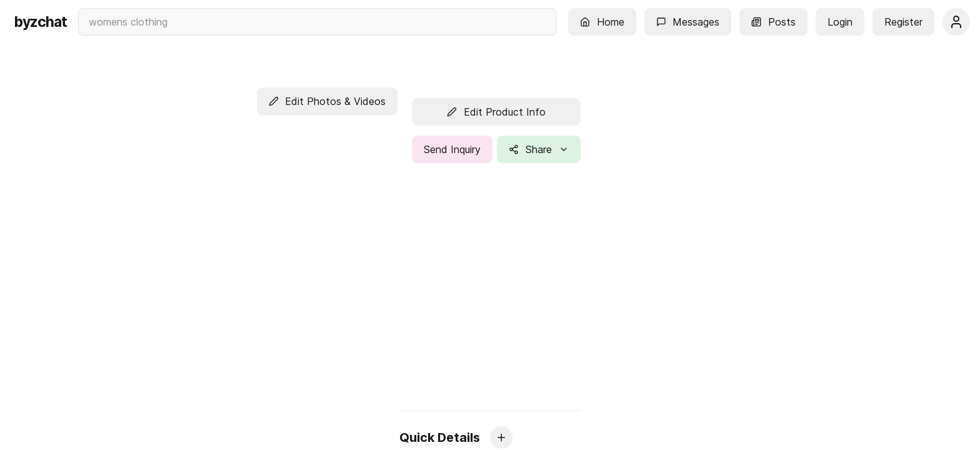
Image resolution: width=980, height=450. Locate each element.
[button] (602, 22)
